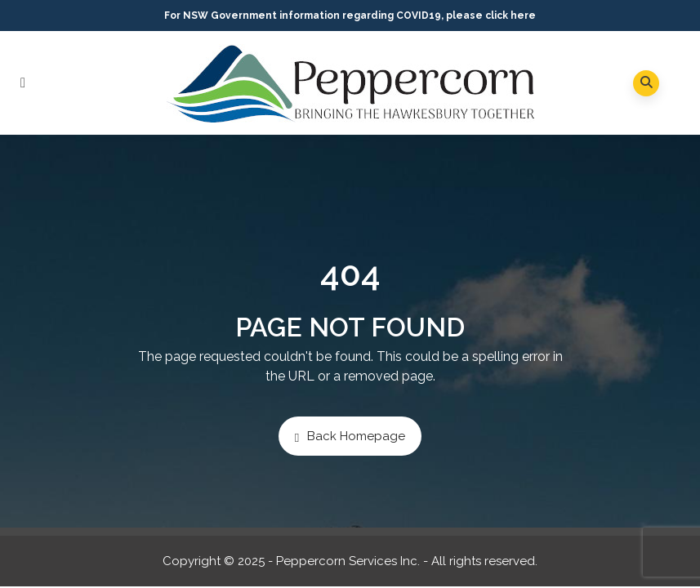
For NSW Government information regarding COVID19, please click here (350, 16)
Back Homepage (350, 437)
